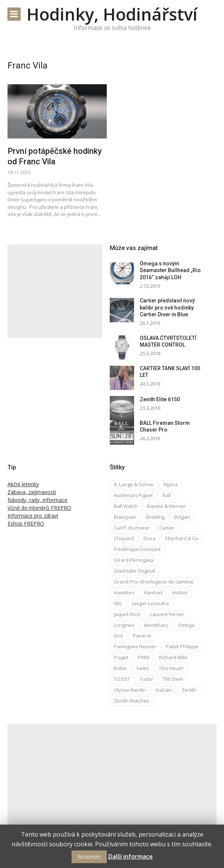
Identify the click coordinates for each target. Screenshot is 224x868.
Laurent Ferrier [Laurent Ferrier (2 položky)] (167, 614)
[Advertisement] (55, 291)
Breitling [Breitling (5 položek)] (155, 517)
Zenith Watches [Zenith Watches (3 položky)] (132, 701)
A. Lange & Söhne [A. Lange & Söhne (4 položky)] (134, 484)
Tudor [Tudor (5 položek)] (146, 679)
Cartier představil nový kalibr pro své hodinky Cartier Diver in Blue (167, 307)
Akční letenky (23, 484)
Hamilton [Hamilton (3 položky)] (124, 593)
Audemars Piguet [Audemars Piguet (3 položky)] (133, 495)
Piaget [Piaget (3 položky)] (121, 657)
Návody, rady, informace (37, 500)
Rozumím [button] (89, 857)
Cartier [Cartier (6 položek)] (167, 528)
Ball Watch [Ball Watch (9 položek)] (126, 506)
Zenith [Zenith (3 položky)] (189, 690)
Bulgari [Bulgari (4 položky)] (182, 517)
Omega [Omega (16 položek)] (186, 625)
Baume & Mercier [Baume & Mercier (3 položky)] (167, 506)
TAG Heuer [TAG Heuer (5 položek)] (171, 668)
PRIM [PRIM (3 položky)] (143, 657)
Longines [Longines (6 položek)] (124, 625)
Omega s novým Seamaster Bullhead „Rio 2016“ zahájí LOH (170, 270)
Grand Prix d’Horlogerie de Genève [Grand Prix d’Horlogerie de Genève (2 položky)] (154, 582)
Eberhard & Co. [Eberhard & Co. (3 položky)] (182, 538)
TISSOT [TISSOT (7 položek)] (122, 679)
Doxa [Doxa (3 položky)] (149, 538)
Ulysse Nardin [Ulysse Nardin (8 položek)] (130, 690)
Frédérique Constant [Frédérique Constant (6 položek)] (137, 549)
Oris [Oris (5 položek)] (119, 636)
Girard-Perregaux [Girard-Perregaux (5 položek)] (134, 560)
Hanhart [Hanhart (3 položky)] (153, 593)
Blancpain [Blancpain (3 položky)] (125, 517)
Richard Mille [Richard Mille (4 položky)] (173, 657)
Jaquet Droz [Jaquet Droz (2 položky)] (127, 614)
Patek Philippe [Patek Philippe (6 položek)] (182, 646)
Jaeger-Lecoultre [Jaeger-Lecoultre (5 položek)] (151, 603)
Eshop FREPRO (26, 523)
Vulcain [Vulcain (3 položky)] (164, 690)
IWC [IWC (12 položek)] (118, 603)
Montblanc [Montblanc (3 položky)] (156, 625)
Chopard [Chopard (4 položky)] (124, 538)
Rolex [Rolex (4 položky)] (120, 668)
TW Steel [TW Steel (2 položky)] (173, 679)
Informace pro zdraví (33, 516)
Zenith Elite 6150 (160, 399)
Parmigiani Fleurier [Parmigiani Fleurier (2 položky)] (135, 646)
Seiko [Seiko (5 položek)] (143, 668)
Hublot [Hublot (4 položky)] (180, 593)
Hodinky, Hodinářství (112, 14)
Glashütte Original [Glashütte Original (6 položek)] (134, 571)
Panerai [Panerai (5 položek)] (142, 636)
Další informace (131, 856)
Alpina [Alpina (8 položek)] (170, 484)
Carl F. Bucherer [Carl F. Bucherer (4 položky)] (132, 528)
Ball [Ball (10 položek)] (167, 495)
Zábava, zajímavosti (32, 492)
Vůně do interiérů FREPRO (39, 508)
